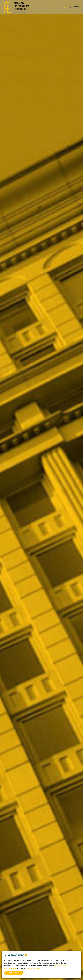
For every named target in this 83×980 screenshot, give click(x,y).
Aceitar (14, 973)
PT (65, 8)
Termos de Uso (33, 968)
